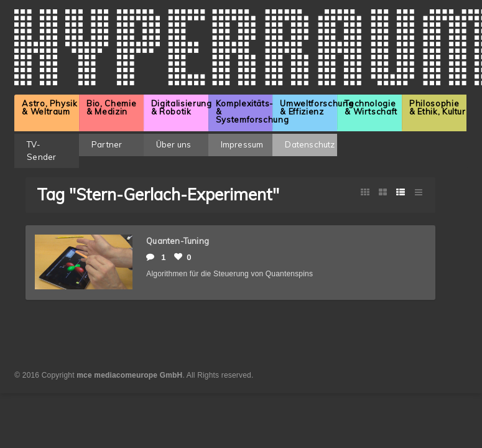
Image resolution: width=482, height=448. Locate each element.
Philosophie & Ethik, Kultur (438, 107)
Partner (107, 144)
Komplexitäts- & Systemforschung (244, 111)
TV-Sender (41, 151)
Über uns (174, 144)
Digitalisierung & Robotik (180, 107)
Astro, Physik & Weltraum (49, 107)
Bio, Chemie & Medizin (111, 107)
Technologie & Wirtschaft (371, 107)
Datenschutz (310, 144)
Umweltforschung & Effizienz (308, 107)
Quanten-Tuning (178, 241)
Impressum (242, 144)
